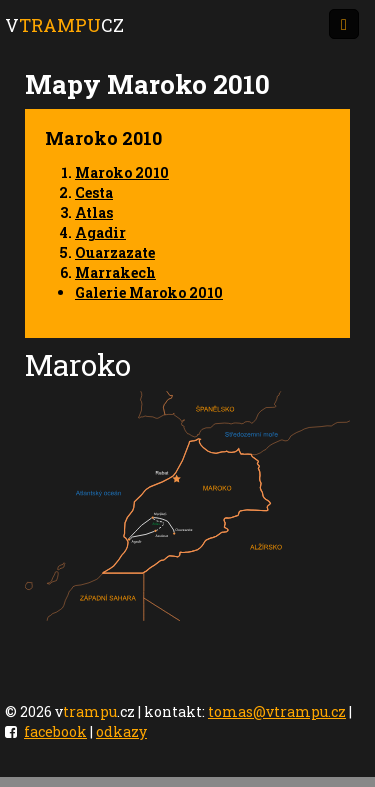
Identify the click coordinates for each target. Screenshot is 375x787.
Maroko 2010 (122, 172)
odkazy (121, 731)
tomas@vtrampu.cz (277, 711)
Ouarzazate (115, 252)
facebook (55, 731)
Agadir (100, 232)
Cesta (94, 192)
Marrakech (115, 272)
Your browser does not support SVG (187, 506)
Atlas (94, 212)
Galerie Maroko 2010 (149, 292)
